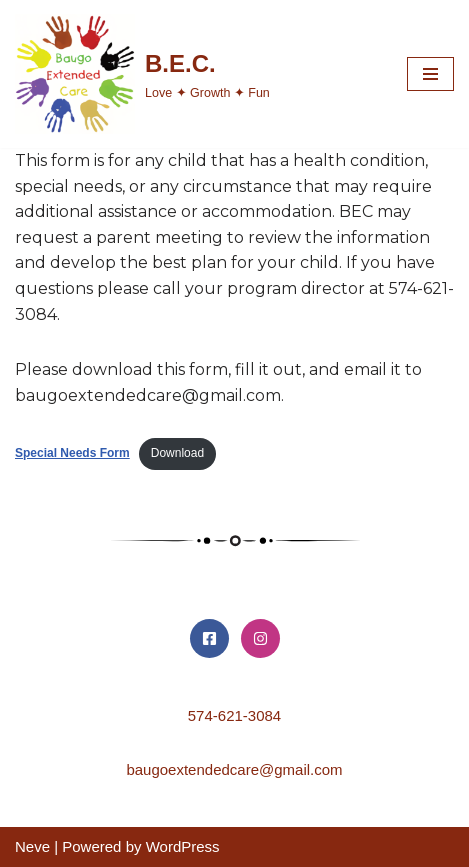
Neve (32, 846)
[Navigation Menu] (430, 74)
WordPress (183, 846)
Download (177, 453)
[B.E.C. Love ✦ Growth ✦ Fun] (142, 74)
